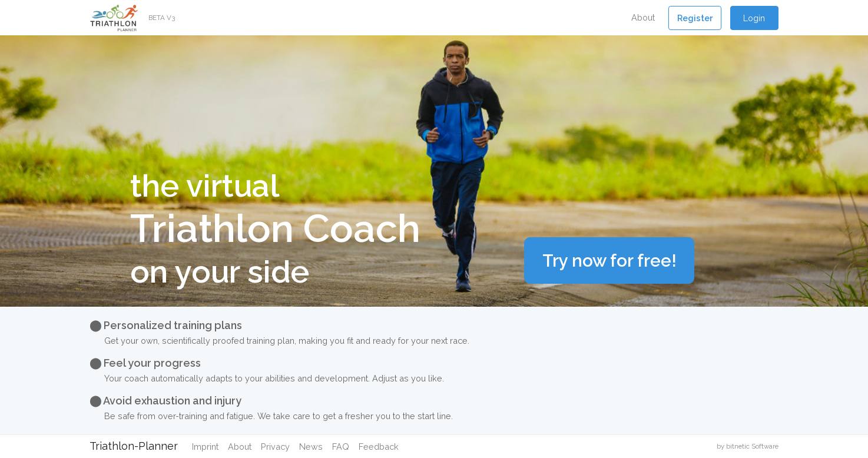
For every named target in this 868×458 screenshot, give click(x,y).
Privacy (275, 447)
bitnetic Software (752, 446)
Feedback (379, 447)
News (311, 447)
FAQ (341, 447)
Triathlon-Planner (134, 446)
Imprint (205, 447)
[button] (695, 18)
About (643, 17)
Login (754, 18)
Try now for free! (609, 260)
